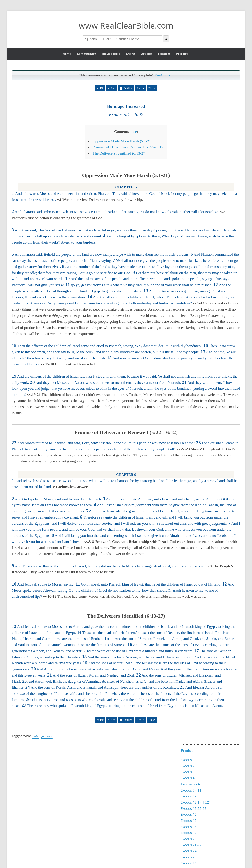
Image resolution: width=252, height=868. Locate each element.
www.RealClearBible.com (126, 25)
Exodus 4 (188, 778)
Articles (147, 54)
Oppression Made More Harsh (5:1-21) (122, 141)
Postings (182, 54)
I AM (36, 736)
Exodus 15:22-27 (194, 808)
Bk (102, 88)
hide (134, 132)
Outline (128, 88)
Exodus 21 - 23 (192, 845)
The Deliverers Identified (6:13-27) (120, 153)
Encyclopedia (111, 54)
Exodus (187, 751)
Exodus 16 (189, 814)
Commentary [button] (86, 54)
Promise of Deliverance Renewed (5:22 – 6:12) (129, 147)
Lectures (164, 54)
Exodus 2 (188, 766)
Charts (131, 54)
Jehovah (47, 736)
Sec (113, 88)
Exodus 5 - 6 (190, 784)
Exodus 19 (189, 833)
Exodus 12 (189, 796)
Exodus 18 (189, 827)
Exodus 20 (189, 839)
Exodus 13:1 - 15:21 (196, 802)
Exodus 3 (188, 772)
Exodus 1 (188, 760)
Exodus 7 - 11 (191, 790)
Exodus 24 (189, 851)
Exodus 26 (189, 863)
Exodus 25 (189, 857)
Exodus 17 (189, 821)
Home (67, 54)
